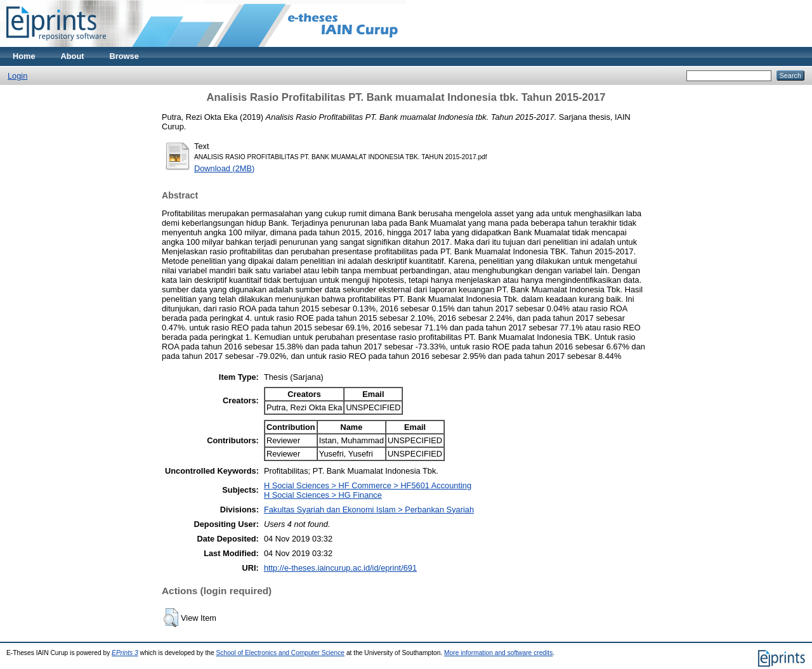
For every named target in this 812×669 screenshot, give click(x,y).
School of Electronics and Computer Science (281, 653)
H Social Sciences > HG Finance (323, 495)
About (73, 56)
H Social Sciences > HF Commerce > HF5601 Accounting (368, 485)
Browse (124, 56)
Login (17, 76)
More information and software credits (498, 653)
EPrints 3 (125, 653)
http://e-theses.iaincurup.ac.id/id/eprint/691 (340, 568)
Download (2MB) (224, 168)
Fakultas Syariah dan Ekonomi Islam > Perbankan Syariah (369, 510)
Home (24, 56)
